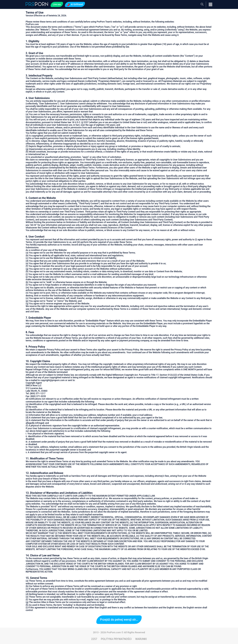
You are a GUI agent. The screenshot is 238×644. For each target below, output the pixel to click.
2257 (94, 639)
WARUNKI (141, 639)
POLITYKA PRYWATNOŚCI (116, 639)
